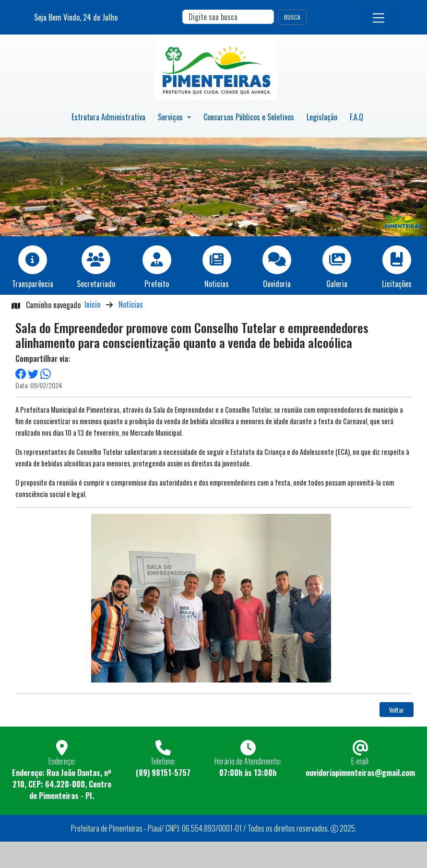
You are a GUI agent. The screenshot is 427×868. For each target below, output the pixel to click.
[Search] (228, 17)
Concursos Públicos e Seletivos (249, 117)
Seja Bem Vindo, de (76, 17)
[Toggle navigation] (378, 17)
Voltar (397, 710)
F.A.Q (356, 117)
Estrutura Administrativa (108, 117)
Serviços (171, 117)
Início (92, 304)
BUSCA (292, 17)
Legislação (322, 117)
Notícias (131, 304)
